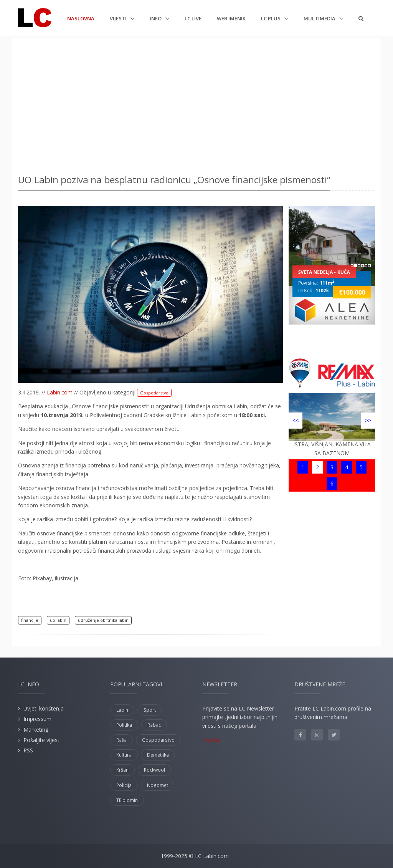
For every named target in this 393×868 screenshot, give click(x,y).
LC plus (271, 18)
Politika (124, 725)
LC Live (193, 18)
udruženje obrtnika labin (103, 620)
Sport (150, 710)
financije (30, 620)
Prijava (211, 740)
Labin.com (60, 392)
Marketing (36, 730)
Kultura (124, 755)
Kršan (122, 770)
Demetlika (158, 755)
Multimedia (320, 18)
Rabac (154, 725)
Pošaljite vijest (41, 740)
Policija (124, 785)
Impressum (37, 719)
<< (296, 420)
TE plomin (127, 800)
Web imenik (231, 18)
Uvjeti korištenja (44, 708)
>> (368, 420)
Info (156, 18)
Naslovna (81, 18)
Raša (121, 740)
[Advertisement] (196, 104)
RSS (28, 750)
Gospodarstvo (154, 393)
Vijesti (119, 18)
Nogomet (158, 785)
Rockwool (154, 770)
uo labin (58, 620)
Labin (122, 710)
